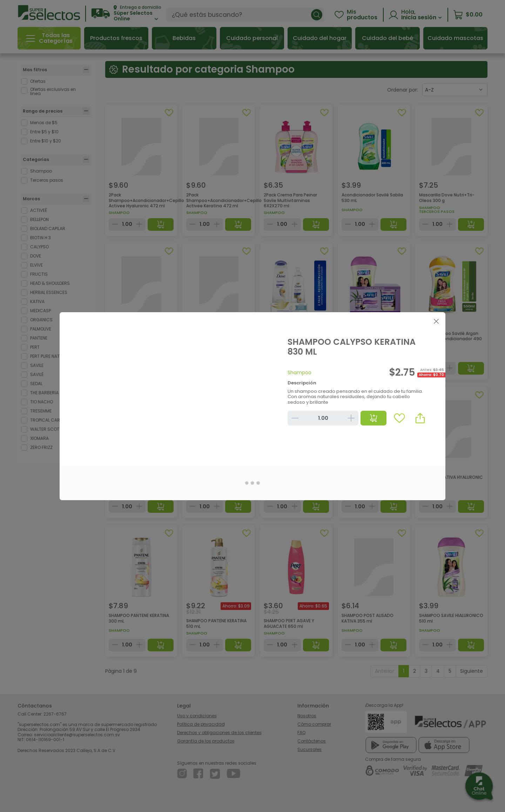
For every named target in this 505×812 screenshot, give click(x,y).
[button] (420, 418)
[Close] (436, 321)
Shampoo (299, 373)
